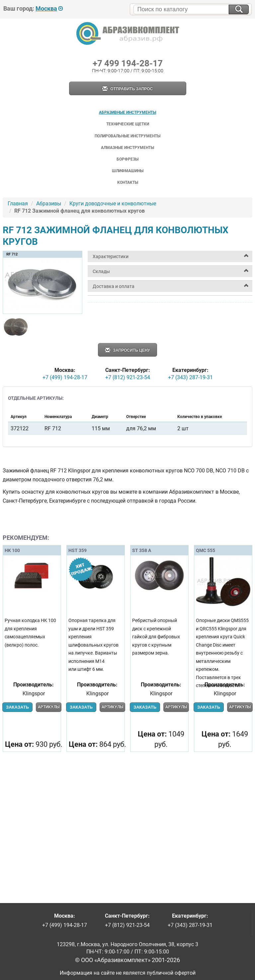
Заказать (17, 707)
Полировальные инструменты (127, 136)
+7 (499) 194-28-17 (65, 377)
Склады (101, 271)
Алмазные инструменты (127, 148)
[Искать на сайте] (239, 9)
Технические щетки (128, 124)
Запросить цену (127, 350)
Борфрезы (127, 159)
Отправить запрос (127, 89)
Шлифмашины (128, 171)
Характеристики (111, 256)
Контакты (128, 182)
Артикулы (49, 707)
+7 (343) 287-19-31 (190, 377)
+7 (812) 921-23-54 (128, 377)
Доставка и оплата (114, 286)
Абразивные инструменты (127, 112)
